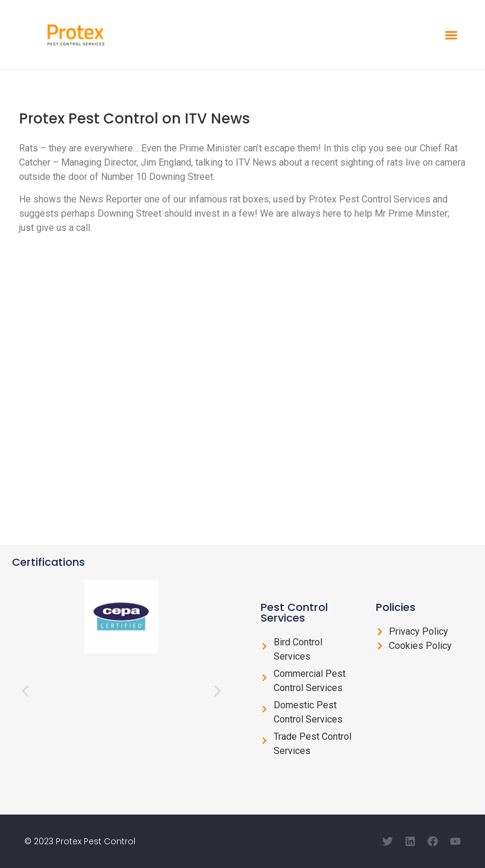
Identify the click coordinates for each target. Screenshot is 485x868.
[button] (451, 35)
